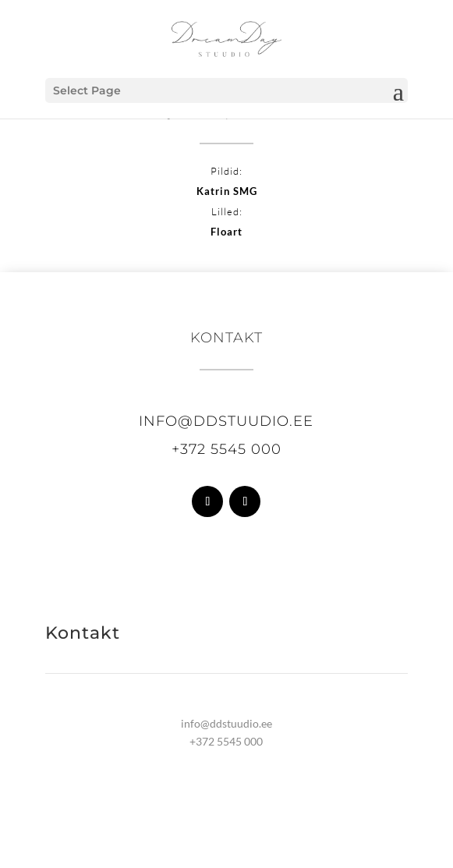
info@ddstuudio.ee (226, 421)
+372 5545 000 (226, 449)
